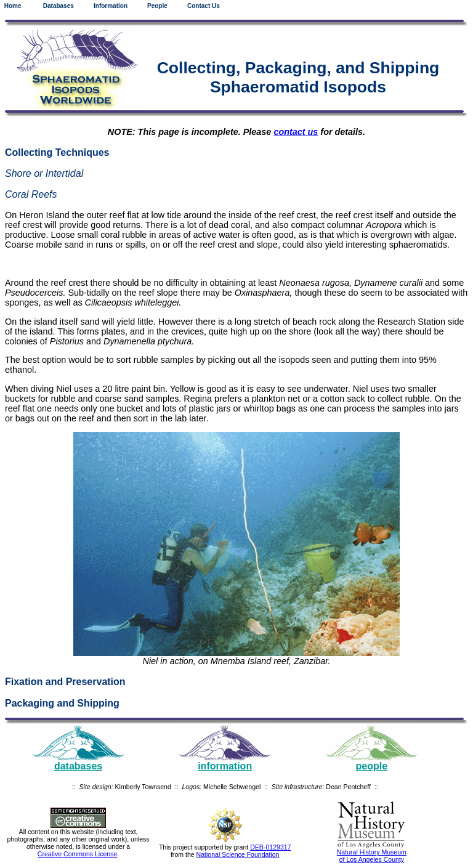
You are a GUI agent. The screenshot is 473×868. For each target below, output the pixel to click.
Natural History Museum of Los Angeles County (372, 856)
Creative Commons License (78, 854)
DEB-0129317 (270, 847)
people (372, 766)
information (225, 766)
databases (78, 766)
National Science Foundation (238, 854)
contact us (296, 132)
